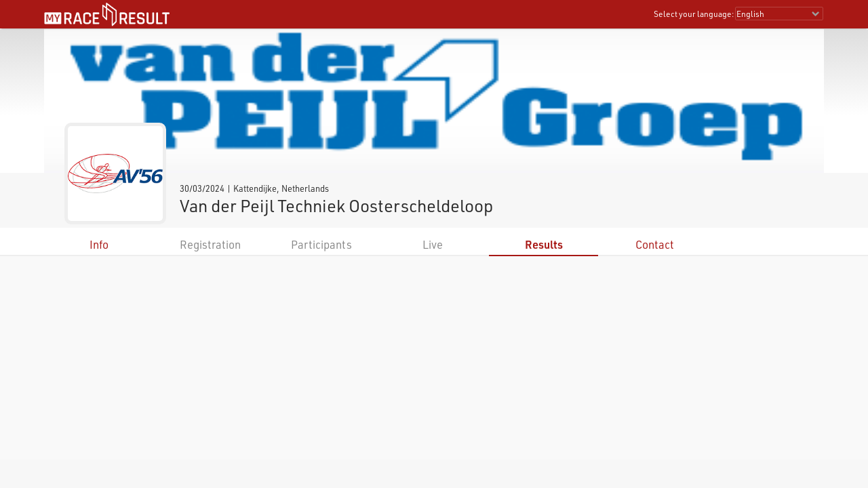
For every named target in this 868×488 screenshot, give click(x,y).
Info (99, 244)
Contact (655, 244)
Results (544, 244)
